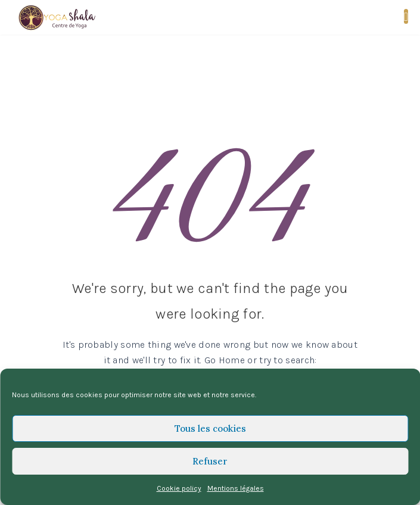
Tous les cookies (210, 428)
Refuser (210, 461)
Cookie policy (179, 488)
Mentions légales (236, 488)
